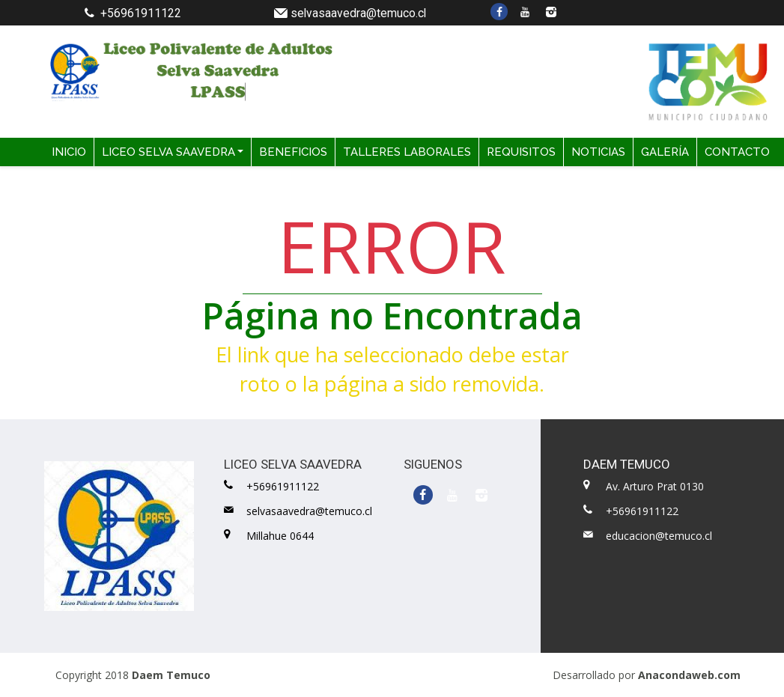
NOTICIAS (598, 152)
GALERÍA (665, 152)
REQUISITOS (521, 152)
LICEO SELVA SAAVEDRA (168, 152)
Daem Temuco (171, 675)
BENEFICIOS (293, 152)
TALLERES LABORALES (407, 152)
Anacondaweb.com (689, 675)
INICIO (69, 152)
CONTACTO (737, 152)
